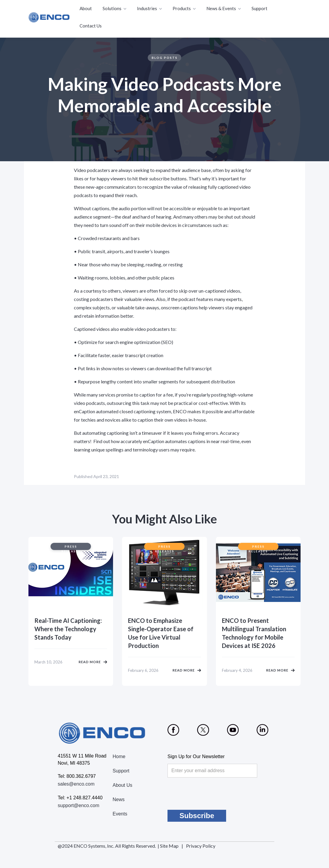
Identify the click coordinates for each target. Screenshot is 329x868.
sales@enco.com (76, 784)
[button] (115, 9)
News (119, 799)
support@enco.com (79, 805)
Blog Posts (165, 58)
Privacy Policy (201, 846)
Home (119, 756)
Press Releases (71, 547)
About (86, 8)
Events (120, 814)
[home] (49, 17)
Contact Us (91, 26)
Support (259, 8)
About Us (123, 785)
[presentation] (213, 794)
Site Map (169, 846)
